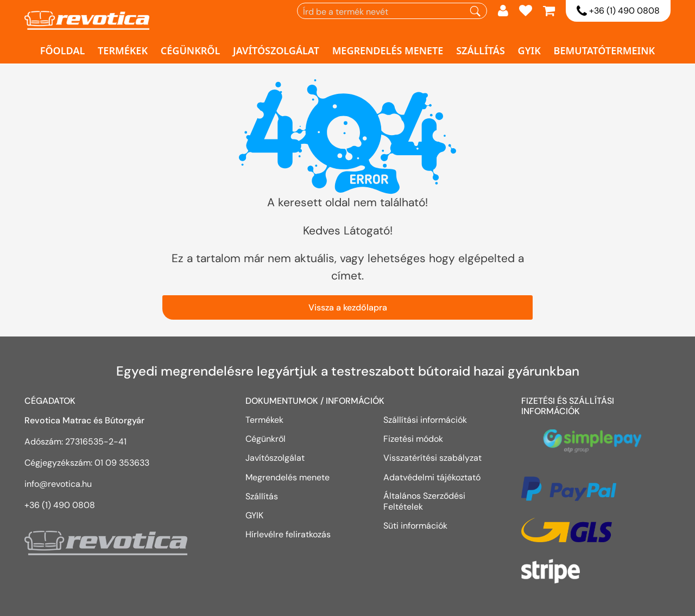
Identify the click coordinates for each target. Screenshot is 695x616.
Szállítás (481, 50)
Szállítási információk (425, 420)
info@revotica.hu (58, 484)
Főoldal (63, 50)
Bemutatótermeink (605, 50)
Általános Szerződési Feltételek (424, 501)
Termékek (123, 50)
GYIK (529, 50)
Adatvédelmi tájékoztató (433, 477)
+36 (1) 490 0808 (618, 11)
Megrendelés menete (388, 50)
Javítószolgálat (276, 50)
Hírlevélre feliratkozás (288, 534)
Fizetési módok (413, 439)
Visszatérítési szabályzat (432, 458)
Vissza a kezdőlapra (348, 307)
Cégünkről (191, 50)
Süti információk (415, 525)
